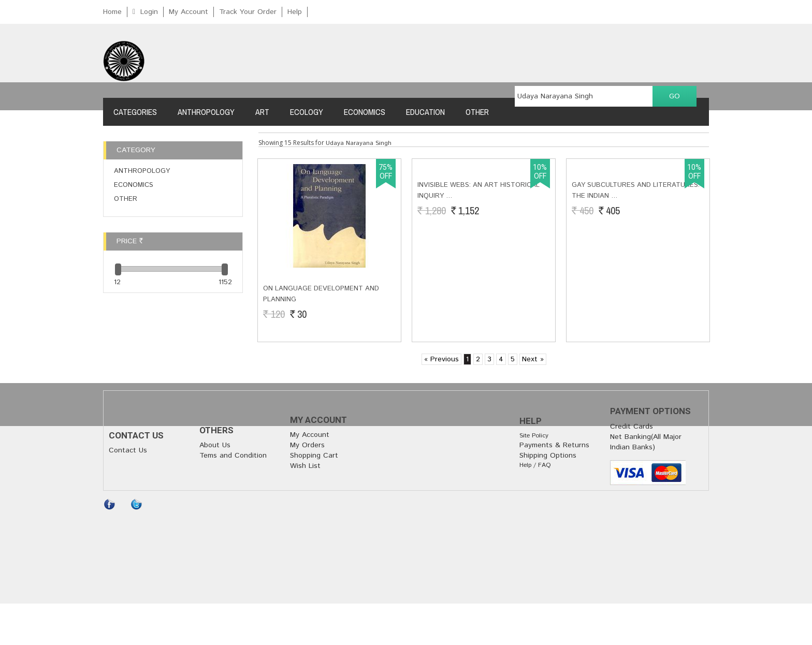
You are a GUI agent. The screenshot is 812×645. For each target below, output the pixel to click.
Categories (135, 112)
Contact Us (128, 450)
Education (425, 112)
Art (262, 112)
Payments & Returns (554, 445)
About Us (215, 445)
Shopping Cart (314, 456)
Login (149, 12)
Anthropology (206, 112)
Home (112, 12)
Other (477, 112)
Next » (533, 359)
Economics (365, 112)
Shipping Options (548, 456)
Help (295, 12)
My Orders (307, 445)
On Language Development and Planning (321, 294)
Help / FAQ (535, 465)
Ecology (307, 112)
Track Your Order (248, 12)
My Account (189, 12)
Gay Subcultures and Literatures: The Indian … (636, 294)
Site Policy (534, 436)
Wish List (305, 466)
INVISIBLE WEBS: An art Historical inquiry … (479, 294)
